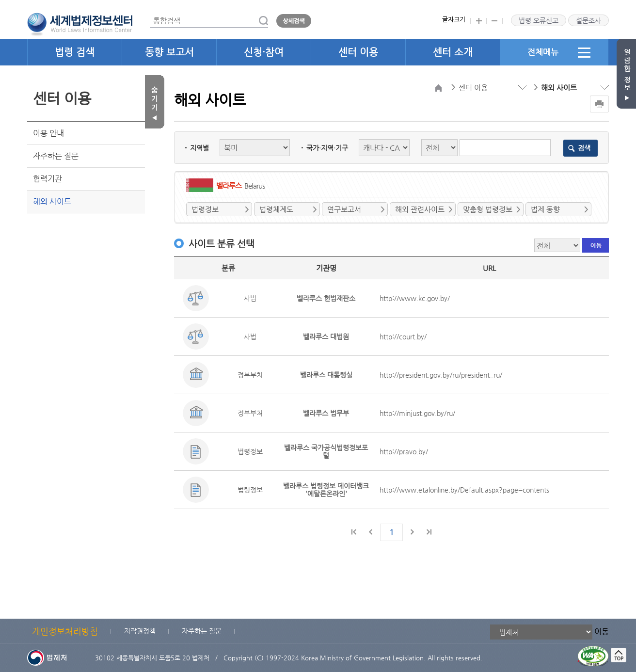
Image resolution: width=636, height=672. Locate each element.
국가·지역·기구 (327, 148)
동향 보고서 (169, 52)
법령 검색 (75, 52)
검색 (584, 148)
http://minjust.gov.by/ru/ (417, 413)
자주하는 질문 (56, 156)
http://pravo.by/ (404, 451)
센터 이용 (358, 52)
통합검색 (150, 14)
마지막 (429, 532)
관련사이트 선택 (0, 0)
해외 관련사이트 (420, 209)
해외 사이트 (52, 201)
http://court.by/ (403, 336)
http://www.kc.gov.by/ (415, 298)
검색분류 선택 (174, 75)
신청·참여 (264, 52)
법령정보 (205, 209)
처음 (354, 532)
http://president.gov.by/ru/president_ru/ (441, 375)
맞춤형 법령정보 (488, 209)
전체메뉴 (559, 52)
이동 (602, 632)
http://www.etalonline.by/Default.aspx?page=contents (464, 490)
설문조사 (588, 20)
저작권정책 (140, 631)
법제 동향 (545, 209)
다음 (412, 532)
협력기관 (48, 179)
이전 (371, 532)
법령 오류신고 (539, 20)
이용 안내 (48, 133)
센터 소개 (453, 52)
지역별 (199, 148)
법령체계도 (276, 209)
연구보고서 (344, 209)
